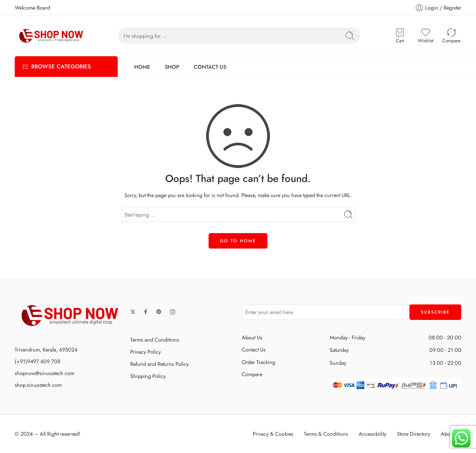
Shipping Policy (148, 376)
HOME (142, 67)
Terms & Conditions (326, 434)
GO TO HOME (238, 241)
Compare (252, 374)
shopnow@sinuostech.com (45, 373)
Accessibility (372, 434)
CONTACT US (210, 67)
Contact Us (254, 349)
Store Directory (413, 434)
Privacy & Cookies (273, 434)
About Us (252, 337)
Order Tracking (258, 362)
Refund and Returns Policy (159, 364)
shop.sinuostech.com (38, 385)
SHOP (172, 67)
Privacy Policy (145, 352)
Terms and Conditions (155, 340)
